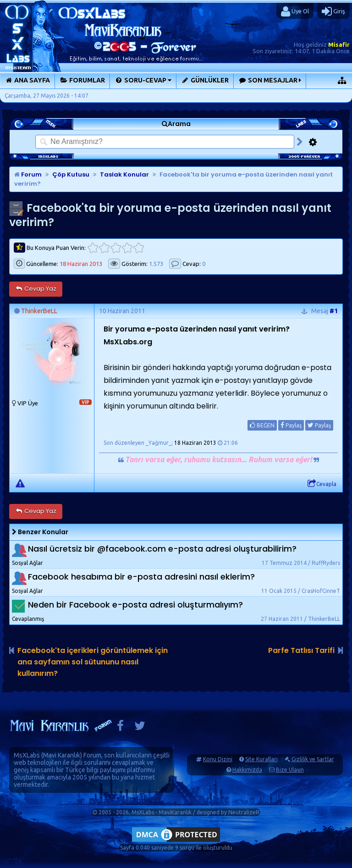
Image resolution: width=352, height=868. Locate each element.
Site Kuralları (261, 759)
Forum (28, 174)
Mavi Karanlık (62, 755)
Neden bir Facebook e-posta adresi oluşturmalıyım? (135, 605)
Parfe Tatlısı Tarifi (301, 650)
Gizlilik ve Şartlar (313, 759)
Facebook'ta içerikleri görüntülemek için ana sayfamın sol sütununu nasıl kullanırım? (93, 662)
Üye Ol (295, 11)
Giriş (333, 11)
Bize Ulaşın (290, 770)
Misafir (339, 44)
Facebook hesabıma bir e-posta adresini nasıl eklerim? (141, 577)
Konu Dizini (218, 759)
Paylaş (291, 425)
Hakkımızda (247, 770)
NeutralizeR (244, 812)
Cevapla (322, 484)
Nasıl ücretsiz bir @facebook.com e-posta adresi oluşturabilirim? (162, 549)
